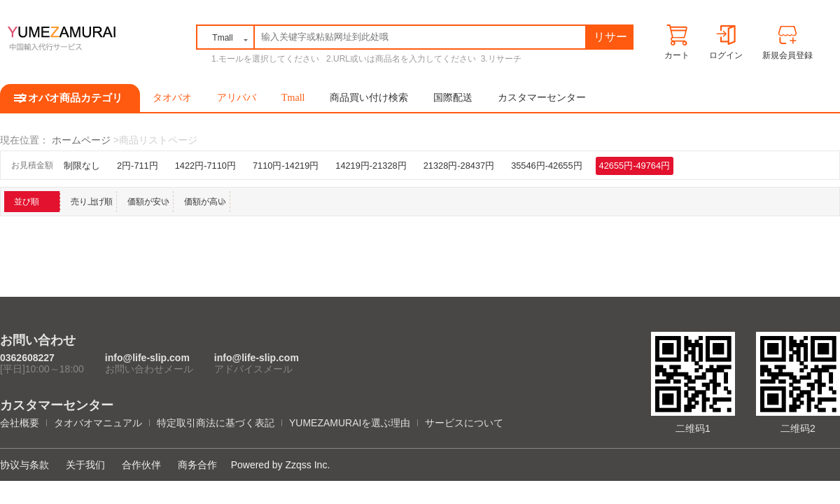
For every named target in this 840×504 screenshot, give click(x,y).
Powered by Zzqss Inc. (281, 465)
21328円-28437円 (459, 166)
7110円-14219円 (286, 166)
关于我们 (85, 465)
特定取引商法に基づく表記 (216, 423)
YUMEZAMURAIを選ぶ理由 (350, 423)
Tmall (293, 98)
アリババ (237, 98)
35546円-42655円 (546, 166)
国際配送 (453, 98)
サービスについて (464, 423)
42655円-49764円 (635, 166)
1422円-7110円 (205, 166)
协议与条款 (24, 465)
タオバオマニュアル (98, 423)
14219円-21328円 (371, 166)
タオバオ (172, 98)
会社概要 (20, 423)
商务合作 (197, 465)
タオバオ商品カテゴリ (70, 98)
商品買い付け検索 (369, 98)
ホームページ (81, 140)
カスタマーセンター (542, 98)
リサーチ (610, 40)
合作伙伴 (141, 465)
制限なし (82, 166)
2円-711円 (138, 166)
